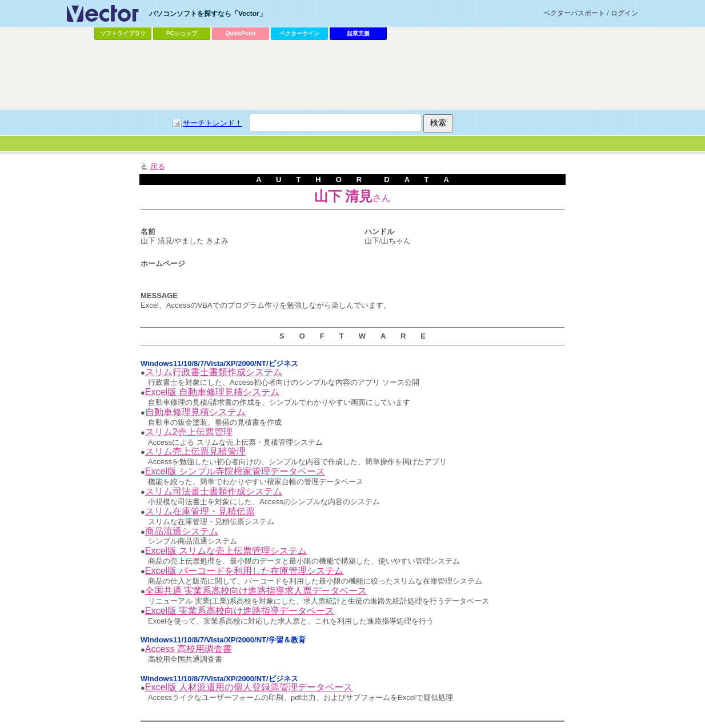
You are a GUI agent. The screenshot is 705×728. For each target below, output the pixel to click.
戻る (158, 166)
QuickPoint (241, 33)
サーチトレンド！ (213, 123)
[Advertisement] (352, 75)
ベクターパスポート (574, 13)
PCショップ (182, 33)
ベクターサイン (299, 33)
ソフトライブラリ (123, 33)
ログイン (624, 13)
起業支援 (358, 33)
